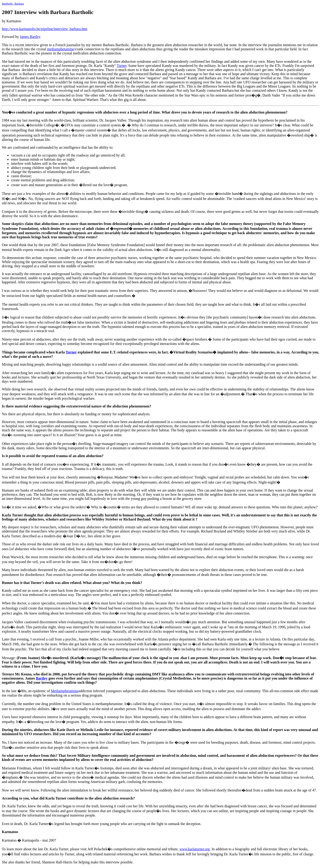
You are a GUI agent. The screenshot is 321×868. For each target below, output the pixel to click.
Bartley (42, 678)
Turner (122, 66)
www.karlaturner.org (195, 849)
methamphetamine (60, 49)
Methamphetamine (65, 691)
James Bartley (30, 37)
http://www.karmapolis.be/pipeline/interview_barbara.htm (45, 29)
